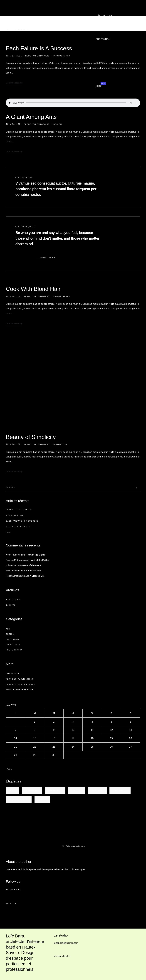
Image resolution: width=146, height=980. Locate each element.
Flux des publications (20, 679)
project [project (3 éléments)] (97, 790)
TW (11, 889)
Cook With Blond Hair (33, 289)
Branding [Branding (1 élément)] (32, 790)
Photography (62, 56)
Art (8, 629)
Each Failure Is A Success (39, 48)
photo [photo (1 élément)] (76, 790)
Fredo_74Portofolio (37, 56)
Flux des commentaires (20, 684)
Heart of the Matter (19, 510)
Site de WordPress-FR (20, 689)
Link (8, 532)
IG (19, 889)
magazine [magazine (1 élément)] (55, 790)
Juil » (10, 769)
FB (7, 889)
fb (7, 904)
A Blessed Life (15, 515)
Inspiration (13, 645)
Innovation (60, 444)
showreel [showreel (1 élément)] (120, 790)
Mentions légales (62, 956)
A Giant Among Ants (31, 117)
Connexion (12, 674)
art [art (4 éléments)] (12, 790)
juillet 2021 (13, 600)
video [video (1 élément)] (42, 800)
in (16, 904)
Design (58, 124)
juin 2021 (11, 605)
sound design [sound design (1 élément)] (19, 800)
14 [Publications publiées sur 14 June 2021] (15, 738)
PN (16, 889)
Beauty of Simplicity (31, 437)
